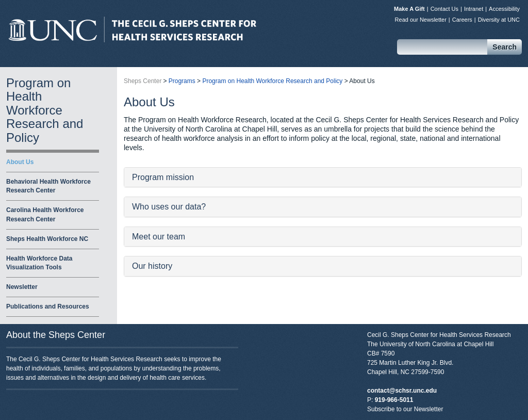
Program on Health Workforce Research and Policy (45, 110)
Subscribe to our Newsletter (405, 409)
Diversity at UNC (499, 20)
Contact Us (444, 9)
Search (505, 47)
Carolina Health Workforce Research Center (45, 214)
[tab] (323, 177)
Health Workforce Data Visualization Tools (39, 263)
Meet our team (159, 237)
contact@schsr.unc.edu (402, 391)
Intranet (474, 9)
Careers (462, 20)
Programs (182, 81)
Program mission (163, 177)
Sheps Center (133, 29)
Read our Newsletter (421, 20)
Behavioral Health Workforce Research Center (48, 186)
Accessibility (504, 9)
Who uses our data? (169, 207)
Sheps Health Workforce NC (47, 239)
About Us (20, 162)
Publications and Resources (48, 306)
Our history (152, 266)
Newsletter (22, 287)
